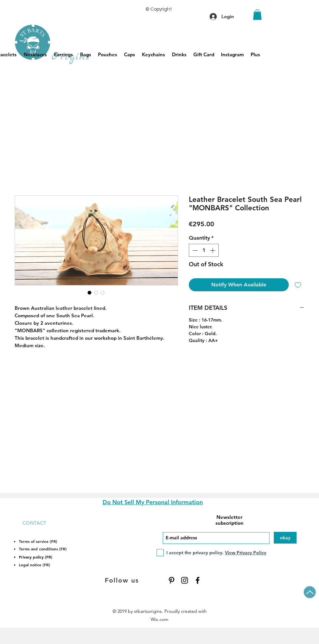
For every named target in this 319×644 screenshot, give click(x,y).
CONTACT (34, 523)
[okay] (285, 538)
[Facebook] (198, 580)
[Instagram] (185, 580)
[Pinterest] (172, 580)
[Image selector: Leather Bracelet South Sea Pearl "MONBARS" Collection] (90, 293)
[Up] (310, 592)
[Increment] (213, 250)
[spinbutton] (204, 250)
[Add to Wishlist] (298, 285)
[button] (257, 15)
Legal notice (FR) (35, 565)
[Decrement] (194, 250)
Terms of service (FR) (38, 541)
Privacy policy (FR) (36, 557)
